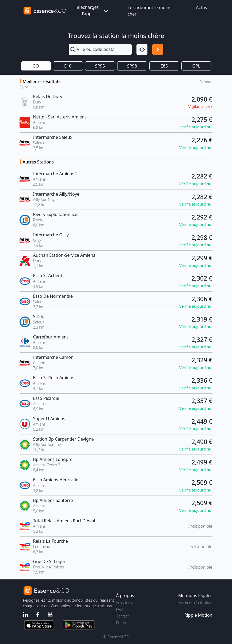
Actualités (124, 603)
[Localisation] (142, 49)
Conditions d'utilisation (194, 603)
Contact (122, 616)
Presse (122, 623)
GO (36, 66)
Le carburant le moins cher (149, 11)
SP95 (100, 66)
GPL (196, 66)
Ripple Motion (198, 615)
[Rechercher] (158, 49)
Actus (201, 8)
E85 (164, 66)
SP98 (132, 66)
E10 (68, 66)
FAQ (119, 609)
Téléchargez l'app (92, 10)
